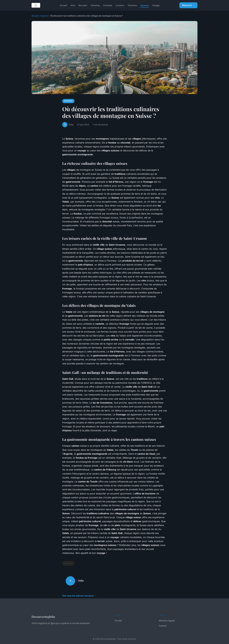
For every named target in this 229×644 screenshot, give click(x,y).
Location (120, 5)
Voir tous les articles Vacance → (79, 596)
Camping (95, 5)
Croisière (108, 5)
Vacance (145, 5)
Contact (163, 626)
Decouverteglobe (43, 617)
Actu (73, 5)
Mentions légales (167, 621)
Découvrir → (188, 5)
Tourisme (132, 5)
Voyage (156, 5)
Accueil (63, 5)
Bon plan (83, 5)
